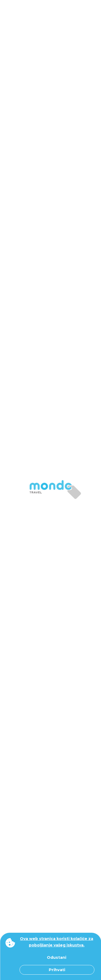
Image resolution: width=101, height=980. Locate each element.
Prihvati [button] (57, 970)
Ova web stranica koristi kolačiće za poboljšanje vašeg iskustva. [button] (57, 942)
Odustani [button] (57, 957)
